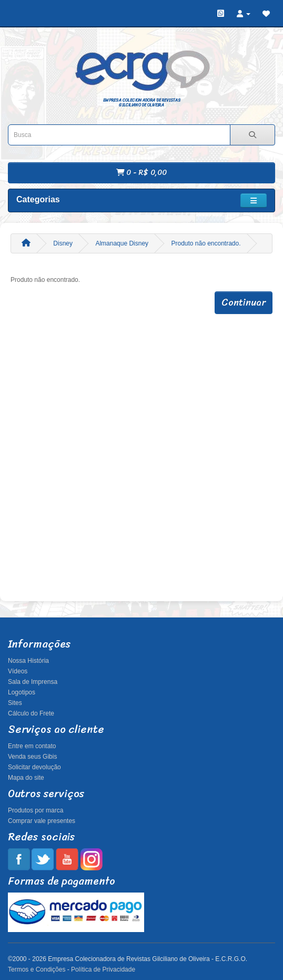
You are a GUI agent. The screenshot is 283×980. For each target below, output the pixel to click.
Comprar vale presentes (42, 821)
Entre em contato (32, 746)
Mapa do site (26, 778)
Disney (63, 243)
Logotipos (22, 692)
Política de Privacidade (103, 969)
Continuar (244, 302)
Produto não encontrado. (206, 243)
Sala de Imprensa (33, 682)
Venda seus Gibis (32, 757)
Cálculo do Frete (31, 713)
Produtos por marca (36, 810)
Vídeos (18, 671)
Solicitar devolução (34, 767)
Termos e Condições (37, 969)
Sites (15, 703)
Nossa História (28, 661)
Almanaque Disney (122, 243)
